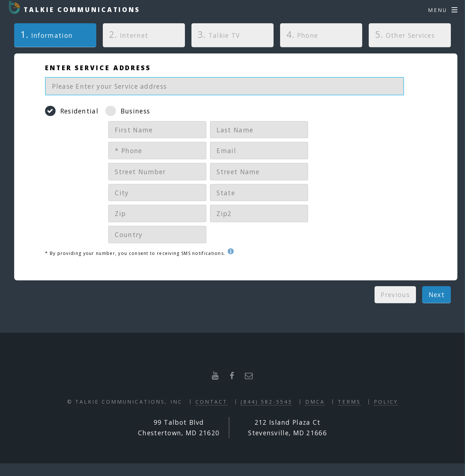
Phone (302, 34)
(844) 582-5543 (266, 402)
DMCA (315, 402)
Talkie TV (219, 34)
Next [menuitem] (437, 295)
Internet (129, 34)
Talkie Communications (80, 9)
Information (44, 34)
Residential (79, 111)
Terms (349, 402)
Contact (212, 402)
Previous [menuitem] (395, 295)
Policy (386, 402)
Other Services (405, 34)
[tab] (55, 37)
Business (135, 111)
